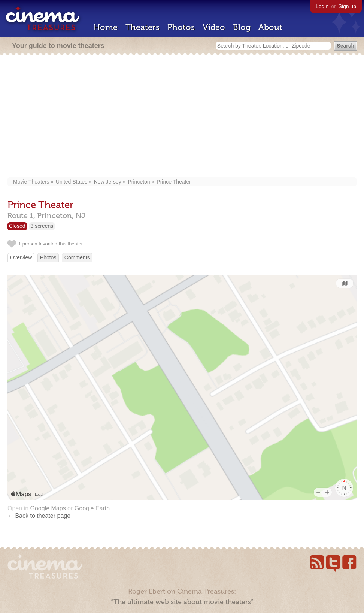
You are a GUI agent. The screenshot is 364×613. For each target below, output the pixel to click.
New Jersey (108, 182)
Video (214, 27)
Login (322, 6)
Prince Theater (174, 182)
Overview (21, 257)
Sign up (347, 6)
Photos (181, 27)
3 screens (42, 226)
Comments (77, 257)
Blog (242, 27)
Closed (17, 226)
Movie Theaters (31, 182)
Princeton (139, 182)
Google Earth (92, 508)
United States (72, 182)
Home (106, 27)
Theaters (142, 27)
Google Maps (48, 508)
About (270, 27)
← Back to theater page (39, 516)
